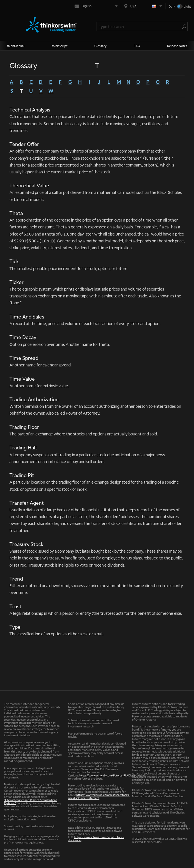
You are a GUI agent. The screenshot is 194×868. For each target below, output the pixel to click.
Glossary (100, 46)
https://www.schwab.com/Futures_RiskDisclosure (110, 775)
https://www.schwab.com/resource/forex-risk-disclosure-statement (99, 796)
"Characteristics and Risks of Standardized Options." (31, 801)
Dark (172, 6)
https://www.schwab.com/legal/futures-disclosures (96, 838)
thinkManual (16, 46)
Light (187, 6)
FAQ (137, 46)
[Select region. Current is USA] (143, 6)
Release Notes (177, 46)
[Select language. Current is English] (97, 6)
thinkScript (60, 46)
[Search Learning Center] (139, 26)
